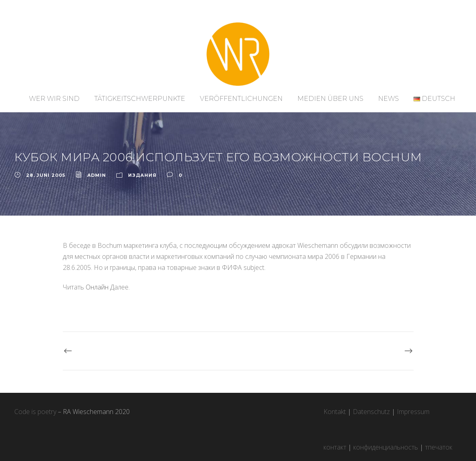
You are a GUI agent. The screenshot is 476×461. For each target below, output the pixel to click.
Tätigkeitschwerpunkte (140, 99)
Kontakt (335, 412)
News (389, 99)
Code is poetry (35, 412)
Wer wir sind (54, 99)
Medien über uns (330, 99)
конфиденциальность (386, 447)
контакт (335, 447)
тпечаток (439, 447)
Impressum (413, 412)
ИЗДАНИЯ (142, 175)
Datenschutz (371, 412)
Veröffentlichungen (241, 99)
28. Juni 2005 (46, 175)
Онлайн (97, 287)
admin (97, 175)
